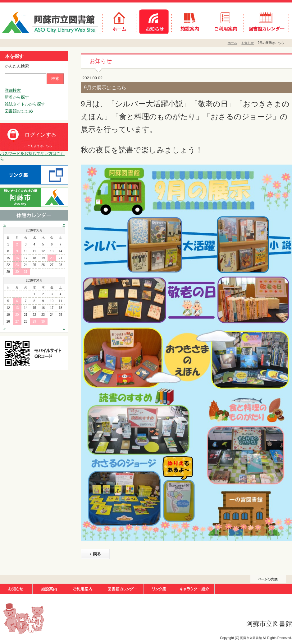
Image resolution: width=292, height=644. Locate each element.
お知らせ (248, 43)
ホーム (232, 43)
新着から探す (17, 97)
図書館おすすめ (19, 111)
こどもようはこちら (38, 146)
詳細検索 (13, 90)
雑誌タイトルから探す (25, 104)
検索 (55, 79)
